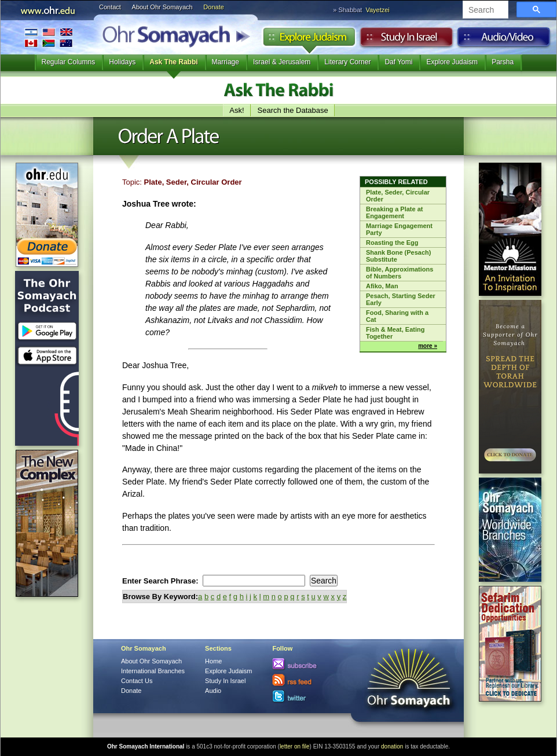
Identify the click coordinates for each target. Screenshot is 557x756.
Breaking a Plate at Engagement (394, 212)
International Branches (49, 37)
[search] (484, 10)
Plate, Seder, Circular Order (398, 196)
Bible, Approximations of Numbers (400, 273)
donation (392, 746)
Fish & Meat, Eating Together (395, 333)
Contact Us (137, 681)
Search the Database (293, 110)
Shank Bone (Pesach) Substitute (398, 256)
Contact (110, 7)
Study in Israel (406, 40)
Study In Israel (225, 681)
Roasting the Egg (392, 243)
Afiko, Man (382, 286)
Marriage (226, 62)
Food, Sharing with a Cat (397, 316)
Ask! (237, 110)
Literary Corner (347, 62)
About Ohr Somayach (162, 7)
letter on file (295, 746)
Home (213, 661)
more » (428, 346)
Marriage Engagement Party (399, 229)
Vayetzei (377, 10)
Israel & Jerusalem (282, 62)
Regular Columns (69, 62)
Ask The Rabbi (173, 62)
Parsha (503, 62)
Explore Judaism (309, 40)
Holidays (122, 62)
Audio (504, 40)
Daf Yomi (398, 62)
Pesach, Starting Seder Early (401, 299)
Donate (213, 7)
